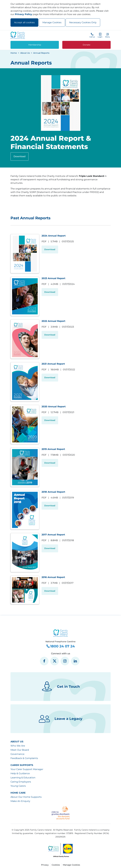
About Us (17, 742)
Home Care (18, 793)
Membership (35, 45)
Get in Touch (60, 687)
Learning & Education (23, 778)
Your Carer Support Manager (27, 769)
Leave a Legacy (60, 719)
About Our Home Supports (26, 797)
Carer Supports (22, 765)
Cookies (56, 865)
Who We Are (18, 746)
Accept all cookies (24, 22)
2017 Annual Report (53, 535)
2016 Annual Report (53, 577)
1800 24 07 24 (60, 646)
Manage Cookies (52, 22)
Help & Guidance (20, 773)
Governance (17, 754)
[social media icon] (44, 661)
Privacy (45, 865)
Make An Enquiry (20, 801)
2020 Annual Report (54, 407)
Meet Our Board (20, 750)
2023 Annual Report (53, 278)
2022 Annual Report (53, 321)
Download (19, 156)
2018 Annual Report (53, 492)
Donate (86, 45)
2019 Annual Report (53, 449)
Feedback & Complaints (24, 758)
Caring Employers (21, 782)
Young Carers (18, 786)
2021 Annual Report (53, 364)
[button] (107, 35)
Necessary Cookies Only (83, 22)
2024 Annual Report (54, 236)
